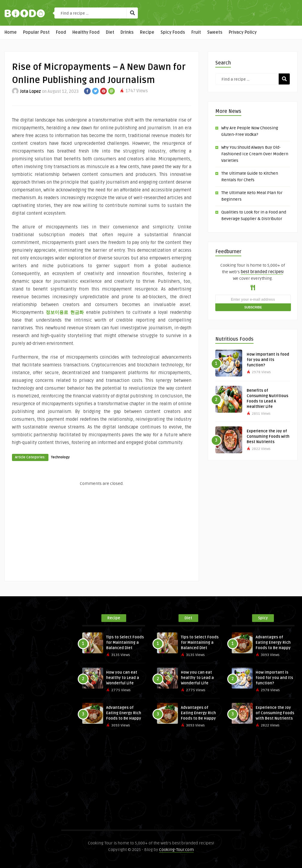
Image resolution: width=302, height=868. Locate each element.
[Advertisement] (102, 532)
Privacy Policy (243, 32)
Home (11, 32)
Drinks (127, 32)
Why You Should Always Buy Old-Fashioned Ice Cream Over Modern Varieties (255, 154)
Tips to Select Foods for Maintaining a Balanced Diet (125, 643)
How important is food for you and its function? (268, 360)
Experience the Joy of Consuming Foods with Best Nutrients (268, 437)
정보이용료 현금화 (65, 312)
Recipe (147, 32)
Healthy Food (86, 32)
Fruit (196, 32)
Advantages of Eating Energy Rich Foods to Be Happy (124, 713)
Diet (110, 32)
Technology (60, 457)
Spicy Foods (173, 32)
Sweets (215, 32)
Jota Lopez (30, 92)
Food (61, 32)
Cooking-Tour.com (176, 850)
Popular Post (36, 32)
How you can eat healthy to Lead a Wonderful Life (123, 678)
